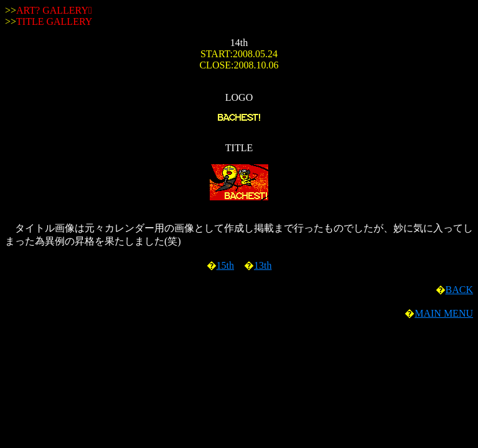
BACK (459, 290)
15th (225, 265)
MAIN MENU (444, 313)
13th (263, 265)
